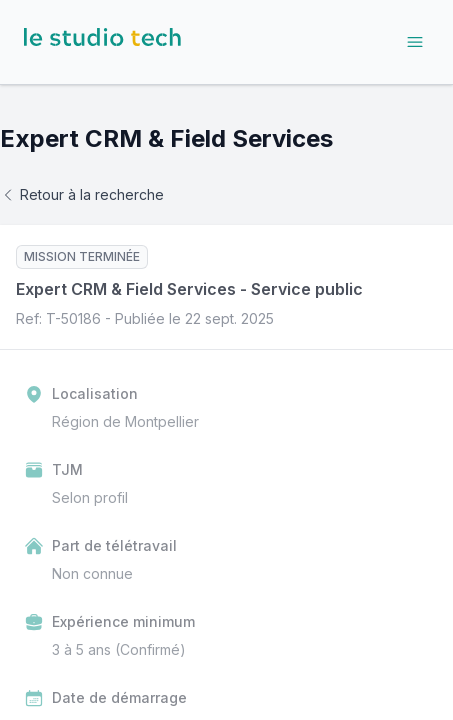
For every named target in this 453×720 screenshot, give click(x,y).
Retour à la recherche (82, 194)
